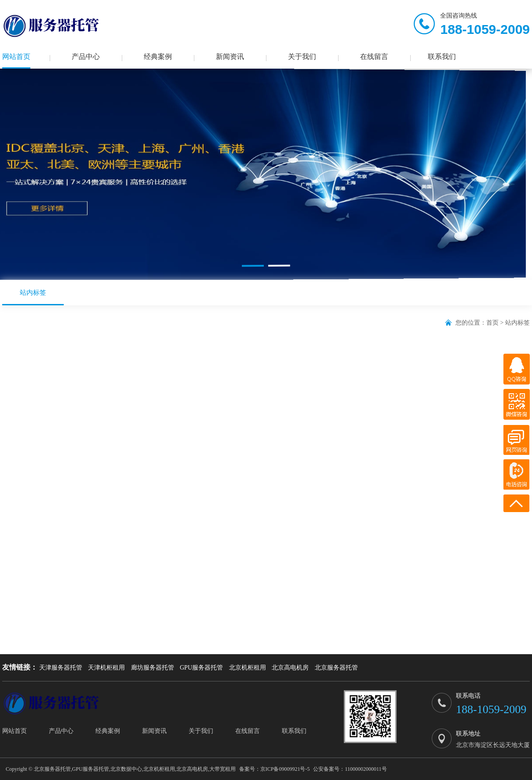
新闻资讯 (230, 57)
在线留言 (374, 57)
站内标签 (33, 297)
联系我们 (442, 57)
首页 (492, 323)
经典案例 (158, 57)
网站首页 (16, 57)
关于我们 (302, 57)
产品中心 (86, 57)
